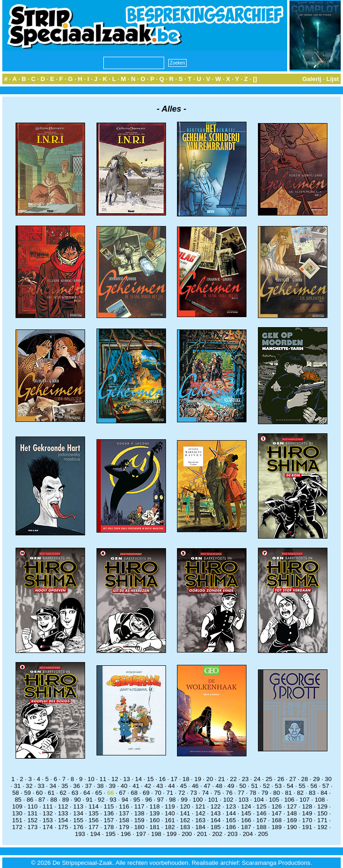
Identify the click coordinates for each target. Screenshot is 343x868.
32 (29, 786)
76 (229, 793)
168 (277, 820)
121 (200, 806)
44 (172, 786)
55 (302, 786)
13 (126, 779)
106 (289, 800)
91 (89, 800)
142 (200, 813)
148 (292, 813)
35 (65, 786)
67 (122, 793)
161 (170, 820)
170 (307, 820)
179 (124, 827)
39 (112, 786)
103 (243, 800)
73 (194, 793)
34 (53, 786)
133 (63, 813)
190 (292, 827)
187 (246, 827)
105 (274, 800)
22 (233, 779)
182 (170, 827)
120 (185, 806)
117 (139, 806)
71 (170, 793)
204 (248, 834)
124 (246, 806)
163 (200, 820)
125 (261, 806)
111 (48, 806)
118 (155, 806)
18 (186, 779)
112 (63, 806)
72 (182, 793)
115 (109, 806)
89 (66, 800)
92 (101, 800)
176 (78, 827)
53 (278, 786)
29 (316, 779)
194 (95, 834)
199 (171, 834)
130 (17, 813)
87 (42, 800)
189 (277, 827)
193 (80, 834)
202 (217, 834)
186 (231, 827)
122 (215, 806)
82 (300, 793)
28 (304, 779)
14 (138, 779)
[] (255, 79)
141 (185, 813)
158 (124, 820)
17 (174, 779)
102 (228, 800)
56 (314, 786)
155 (78, 820)
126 (277, 806)
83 (312, 793)
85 (18, 800)
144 (231, 813)
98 (172, 800)
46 (195, 786)
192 (322, 827)
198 (156, 834)
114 (93, 806)
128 (307, 806)
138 (139, 813)
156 (93, 820)
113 (78, 806)
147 (277, 813)
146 (261, 813)
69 (146, 793)
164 (215, 820)
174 (48, 827)
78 (253, 793)
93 (113, 800)
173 (32, 827)
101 (213, 800)
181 (155, 827)
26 (281, 779)
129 (322, 806)
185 (215, 827)
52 (266, 786)
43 (160, 786)
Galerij (312, 79)
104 (259, 800)
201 (202, 834)
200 (187, 834)
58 (16, 793)
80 (276, 793)
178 (109, 827)
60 (40, 793)
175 (63, 827)
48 (219, 786)
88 (54, 800)
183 (185, 827)
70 (158, 793)
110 (32, 806)
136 (109, 813)
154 (63, 820)
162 (185, 820)
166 (246, 820)
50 (243, 786)
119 (170, 806)
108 (320, 800)
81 (288, 793)
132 (48, 813)
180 (139, 827)
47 (207, 786)
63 (75, 793)
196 (126, 834)
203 (232, 834)
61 (51, 793)
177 (93, 827)
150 (322, 813)
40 (124, 786)
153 (48, 820)
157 (109, 820)
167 (261, 820)
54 (290, 786)
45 (184, 786)
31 (17, 786)
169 (292, 820)
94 (125, 800)
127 (292, 806)
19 (198, 779)
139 (155, 813)
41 (136, 786)
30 (328, 779)
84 (324, 793)
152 (32, 820)
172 (17, 827)
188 (261, 827)
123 (231, 806)
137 (124, 813)
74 (206, 793)
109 (17, 806)
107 (305, 800)
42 (148, 786)
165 (231, 820)
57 (326, 786)
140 (170, 813)
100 (198, 800)
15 (150, 779)
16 (162, 779)
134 (78, 813)
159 (139, 820)
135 (93, 813)
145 (246, 813)
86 (30, 800)
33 (41, 786)
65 (99, 793)
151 (17, 820)
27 (293, 779)
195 (110, 834)
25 (269, 779)
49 (231, 786)
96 (149, 800)
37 (88, 786)
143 (215, 813)
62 (63, 793)
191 (307, 827)
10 (91, 779)
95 (137, 800)
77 (241, 793)
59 (28, 793)
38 (100, 786)
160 (155, 820)
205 (263, 834)
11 (103, 779)
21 (222, 779)
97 (160, 800)
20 (210, 779)
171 (322, 820)
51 (255, 786)
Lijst (333, 79)
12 (115, 779)
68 (134, 793)
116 (124, 806)
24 (257, 779)
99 (184, 800)
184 (200, 827)
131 (32, 813)
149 (307, 813)
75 (217, 793)
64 (87, 793)
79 (265, 793)
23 (245, 779)
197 (141, 834)
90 (78, 800)
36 (77, 786)
